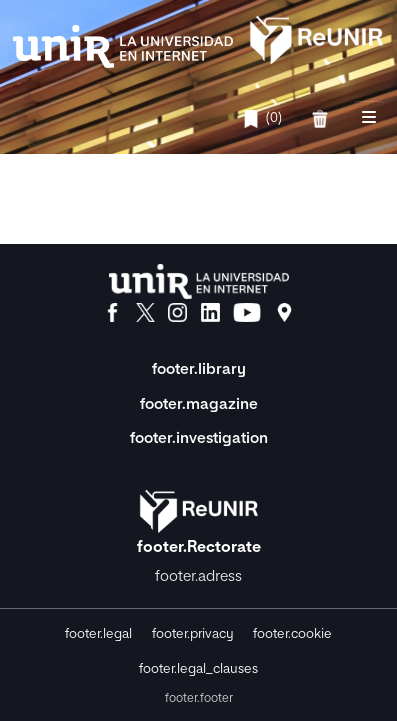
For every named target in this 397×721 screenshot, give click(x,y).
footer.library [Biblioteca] (199, 369)
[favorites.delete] (322, 119)
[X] (145, 313)
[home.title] (198, 38)
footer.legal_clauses (198, 669)
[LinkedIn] (210, 313)
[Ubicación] (284, 313)
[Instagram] (177, 313)
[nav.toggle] (369, 118)
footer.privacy (193, 634)
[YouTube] (247, 313)
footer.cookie (292, 634)
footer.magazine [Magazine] (199, 404)
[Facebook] (112, 313)
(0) (262, 119)
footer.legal (98, 634)
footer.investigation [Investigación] (199, 438)
